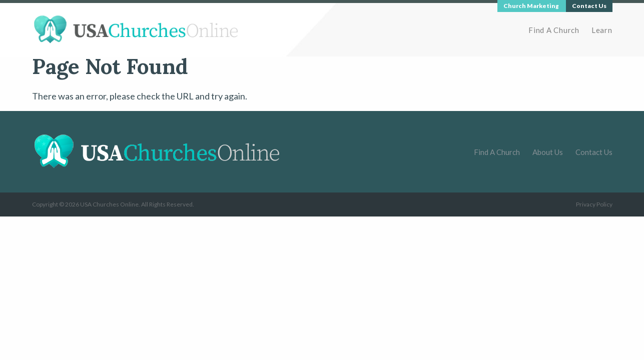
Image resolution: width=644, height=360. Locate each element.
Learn (602, 30)
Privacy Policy (594, 204)
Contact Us (594, 152)
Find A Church (554, 30)
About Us (548, 152)
